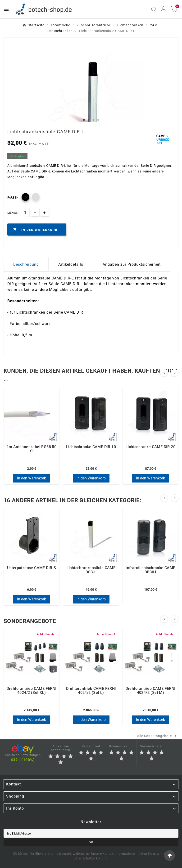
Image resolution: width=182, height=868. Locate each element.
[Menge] (25, 212)
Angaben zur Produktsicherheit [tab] (132, 264)
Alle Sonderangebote (158, 736)
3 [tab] (93, 120)
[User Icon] (164, 9)
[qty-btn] (44, 212)
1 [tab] (84, 120)
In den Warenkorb (32, 478)
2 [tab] (89, 120)
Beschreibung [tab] (26, 264)
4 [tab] (98, 120)
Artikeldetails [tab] (71, 264)
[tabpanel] (91, 98)
